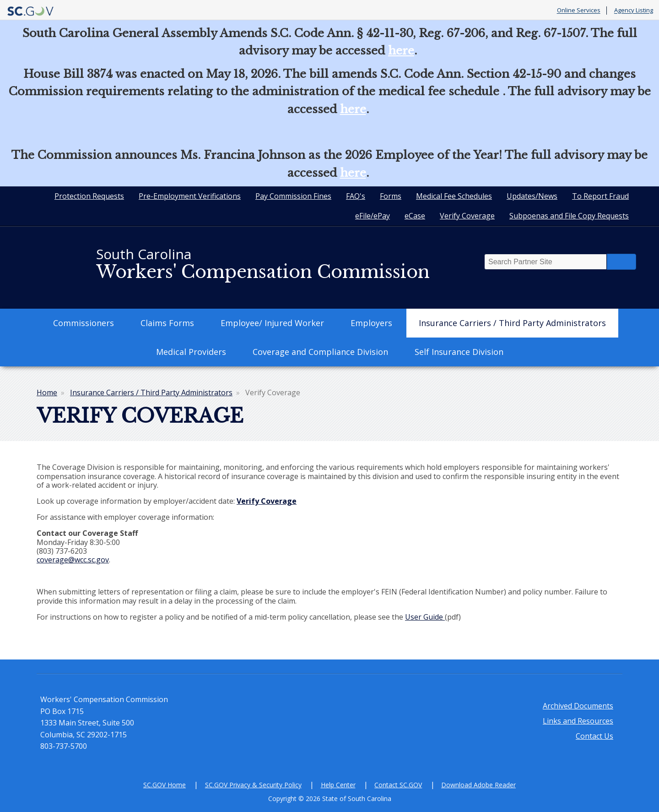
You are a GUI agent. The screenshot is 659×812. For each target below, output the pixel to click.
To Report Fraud (600, 196)
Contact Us (594, 736)
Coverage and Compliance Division (320, 352)
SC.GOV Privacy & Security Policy (253, 785)
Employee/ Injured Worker (272, 323)
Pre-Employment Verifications (190, 196)
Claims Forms (167, 323)
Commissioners (84, 323)
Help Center (338, 785)
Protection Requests (89, 196)
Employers (371, 323)
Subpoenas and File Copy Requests (569, 216)
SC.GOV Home (165, 785)
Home (47, 392)
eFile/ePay (373, 216)
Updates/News (532, 196)
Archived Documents (578, 706)
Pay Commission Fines (293, 196)
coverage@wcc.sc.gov (73, 560)
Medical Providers (191, 352)
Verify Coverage (467, 216)
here (401, 51)
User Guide (425, 617)
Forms (391, 196)
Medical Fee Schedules (454, 196)
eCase (415, 216)
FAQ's (356, 196)
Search (621, 262)
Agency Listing (634, 11)
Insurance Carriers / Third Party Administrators (512, 323)
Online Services (579, 11)
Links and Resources (578, 721)
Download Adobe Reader (478, 785)
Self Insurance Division (459, 352)
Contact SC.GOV (398, 785)
